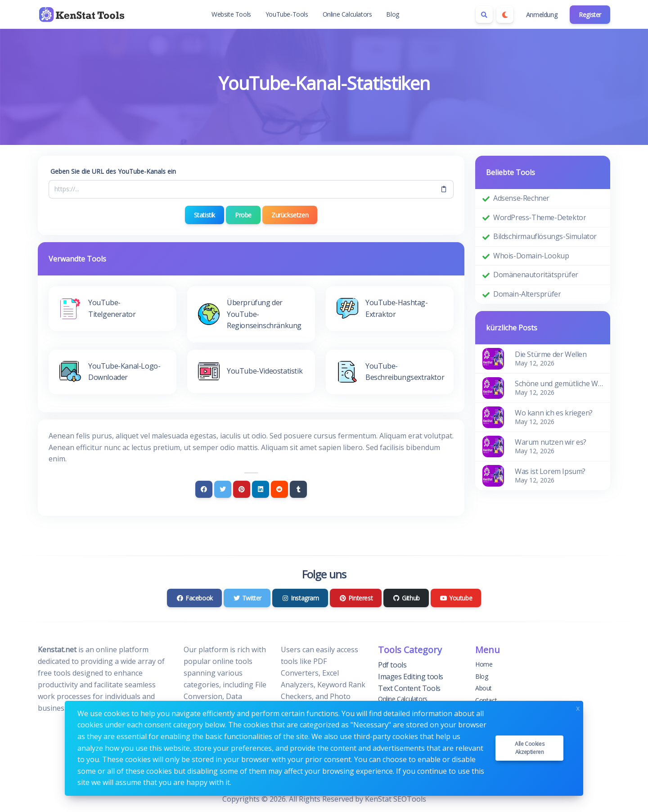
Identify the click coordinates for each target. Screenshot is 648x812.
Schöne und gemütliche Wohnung (559, 383)
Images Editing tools (411, 677)
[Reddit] (279, 489)
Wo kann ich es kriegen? (554, 413)
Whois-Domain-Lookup (531, 256)
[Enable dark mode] (505, 14)
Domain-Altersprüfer (527, 294)
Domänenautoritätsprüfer (536, 275)
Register (590, 15)
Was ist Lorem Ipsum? (550, 471)
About (484, 688)
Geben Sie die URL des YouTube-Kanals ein (113, 171)
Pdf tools (392, 665)
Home (484, 664)
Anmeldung (542, 15)
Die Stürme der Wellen (551, 354)
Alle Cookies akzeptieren (529, 748)
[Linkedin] (261, 489)
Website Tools (231, 14)
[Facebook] (204, 489)
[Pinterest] (242, 489)
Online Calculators (347, 14)
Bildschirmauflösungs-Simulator (545, 236)
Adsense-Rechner (521, 198)
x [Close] (578, 707)
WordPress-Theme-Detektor (540, 217)
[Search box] (484, 14)
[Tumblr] (298, 489)
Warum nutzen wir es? (551, 442)
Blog (392, 14)
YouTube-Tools (287, 14)
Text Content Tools (409, 688)
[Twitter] (223, 489)
